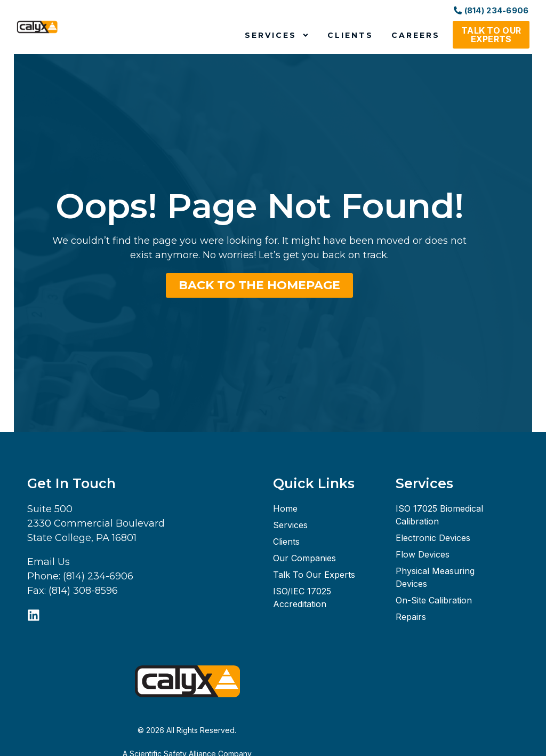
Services (277, 35)
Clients (350, 35)
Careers (416, 35)
